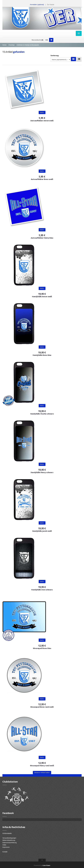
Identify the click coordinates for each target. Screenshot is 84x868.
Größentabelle (7, 833)
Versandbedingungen (9, 838)
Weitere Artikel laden (42, 772)
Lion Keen (46, 865)
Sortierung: (55, 56)
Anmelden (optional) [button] (37, 5)
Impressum (6, 847)
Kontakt (5, 852)
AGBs (4, 845)
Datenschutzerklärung (10, 843)
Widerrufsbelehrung (9, 840)
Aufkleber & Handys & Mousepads (28, 45)
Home (4, 45)
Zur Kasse (51, 5)
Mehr (42, 112)
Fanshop (12, 45)
